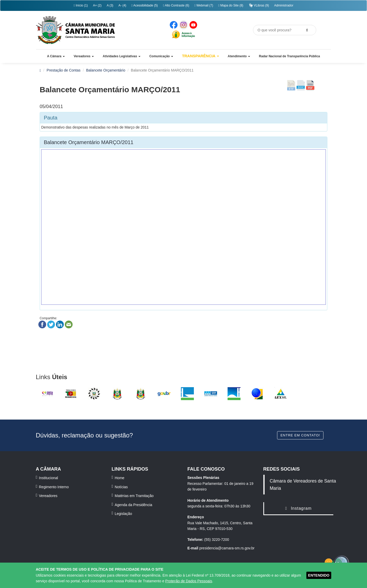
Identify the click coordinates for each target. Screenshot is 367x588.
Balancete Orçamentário (106, 70)
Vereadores (48, 496)
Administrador (284, 5)
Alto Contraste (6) (176, 5)
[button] (56, 56)
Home (120, 478)
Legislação (123, 514)
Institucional (48, 478)
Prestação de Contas (64, 70)
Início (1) (81, 5)
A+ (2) (97, 5)
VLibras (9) (259, 5)
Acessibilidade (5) (145, 5)
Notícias (121, 487)
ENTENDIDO (319, 575)
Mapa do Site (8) (231, 5)
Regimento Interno (54, 487)
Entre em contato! (300, 435)
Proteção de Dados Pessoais (189, 581)
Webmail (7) (204, 5)
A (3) (110, 5)
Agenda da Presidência (134, 505)
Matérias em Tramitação (134, 496)
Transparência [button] (200, 56)
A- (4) (122, 5)
